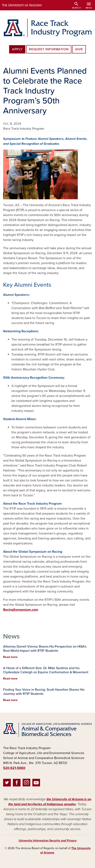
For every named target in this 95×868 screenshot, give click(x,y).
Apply (17, 49)
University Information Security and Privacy (48, 841)
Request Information (49, 49)
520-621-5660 (14, 768)
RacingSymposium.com (21, 610)
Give (79, 49)
